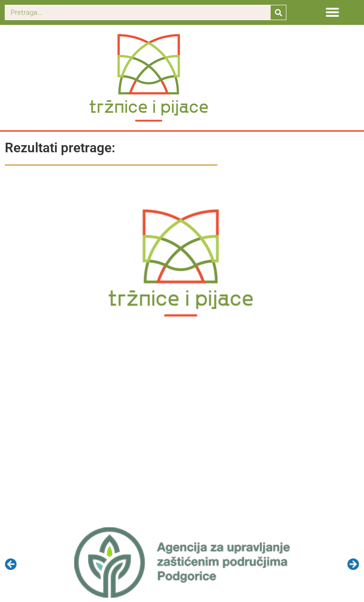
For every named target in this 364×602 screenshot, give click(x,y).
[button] (333, 12)
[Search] (278, 12)
